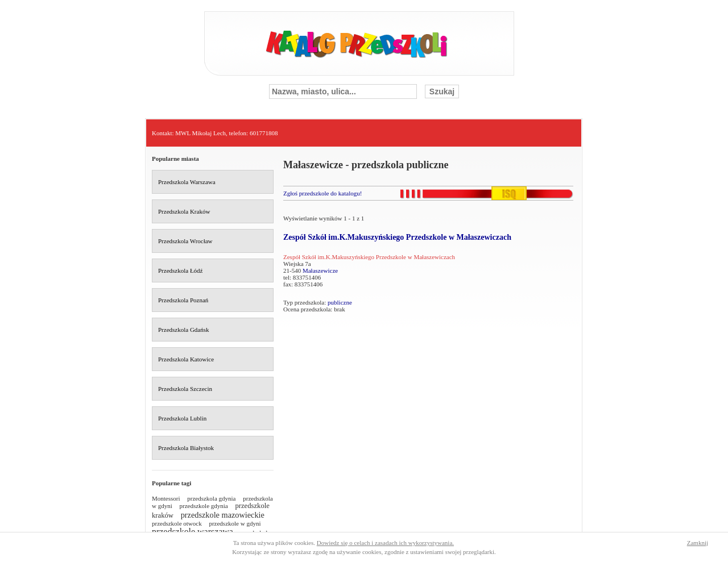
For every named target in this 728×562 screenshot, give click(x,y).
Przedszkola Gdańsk (184, 330)
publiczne (340, 302)
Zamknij (698, 543)
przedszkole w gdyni (235, 523)
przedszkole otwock (177, 523)
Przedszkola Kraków (184, 211)
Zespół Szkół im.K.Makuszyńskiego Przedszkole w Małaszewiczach (397, 237)
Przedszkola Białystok (186, 448)
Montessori (166, 498)
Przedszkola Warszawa (187, 182)
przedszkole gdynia (204, 506)
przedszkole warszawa (193, 532)
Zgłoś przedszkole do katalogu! (322, 193)
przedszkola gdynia (211, 498)
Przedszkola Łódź (181, 270)
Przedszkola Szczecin (185, 389)
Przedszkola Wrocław (185, 241)
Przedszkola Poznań (183, 300)
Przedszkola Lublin (182, 418)
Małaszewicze (320, 270)
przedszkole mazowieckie (223, 515)
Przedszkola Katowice (186, 359)
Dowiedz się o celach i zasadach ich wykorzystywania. (385, 543)
